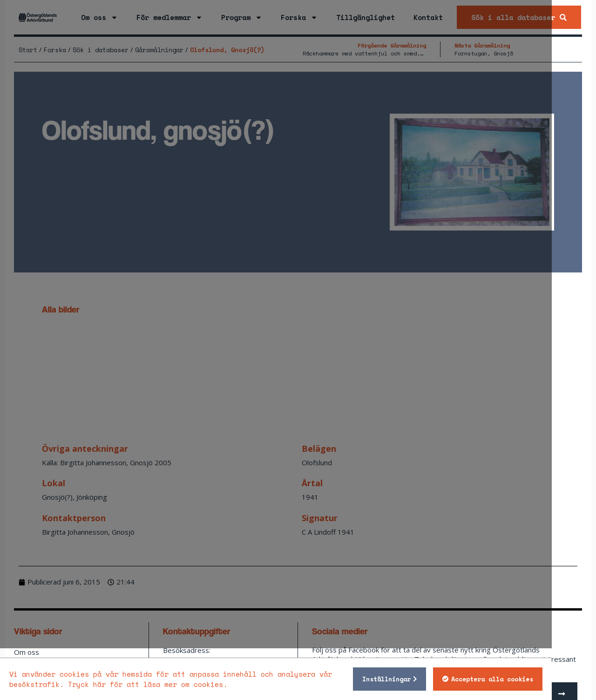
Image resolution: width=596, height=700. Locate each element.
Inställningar (431, 679)
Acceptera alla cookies (536, 679)
